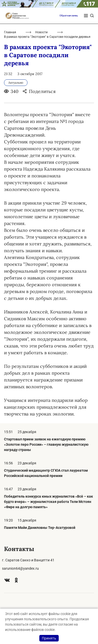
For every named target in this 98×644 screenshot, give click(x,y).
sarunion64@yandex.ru (20, 568)
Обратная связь (69, 15)
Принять (49, 638)
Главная (10, 32)
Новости (41, 32)
